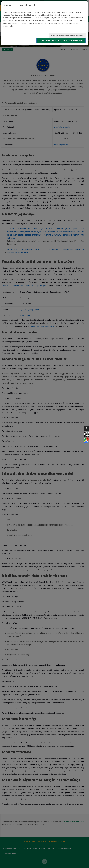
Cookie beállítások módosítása (67, 36)
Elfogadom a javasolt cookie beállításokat (61, 41)
